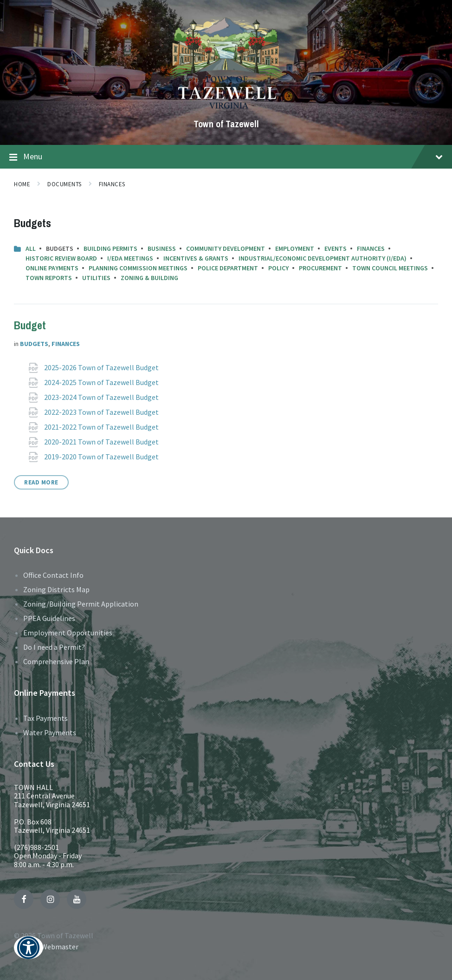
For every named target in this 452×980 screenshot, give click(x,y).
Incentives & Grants (196, 258)
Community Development (226, 248)
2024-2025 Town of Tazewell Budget (102, 382)
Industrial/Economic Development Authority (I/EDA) (323, 258)
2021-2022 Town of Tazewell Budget (102, 427)
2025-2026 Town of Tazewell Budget (102, 367)
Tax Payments (45, 718)
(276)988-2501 (36, 847)
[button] (29, 954)
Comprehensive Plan (56, 661)
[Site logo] (226, 108)
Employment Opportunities (68, 633)
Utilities (96, 278)
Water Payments (50, 732)
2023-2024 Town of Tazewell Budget (102, 397)
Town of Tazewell (226, 124)
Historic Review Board (61, 258)
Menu (226, 157)
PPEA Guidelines (49, 618)
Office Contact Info (53, 575)
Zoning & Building (149, 278)
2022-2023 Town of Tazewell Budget (102, 412)
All (31, 248)
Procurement (320, 268)
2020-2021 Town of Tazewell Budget (102, 442)
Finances (112, 184)
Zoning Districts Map (56, 589)
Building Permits (110, 248)
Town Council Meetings (390, 268)
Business (162, 248)
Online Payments (52, 268)
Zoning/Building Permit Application (81, 604)
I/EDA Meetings (130, 258)
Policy (278, 268)
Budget (30, 325)
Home (22, 184)
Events (336, 248)
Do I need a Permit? (54, 647)
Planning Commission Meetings (138, 268)
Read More (41, 482)
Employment (295, 248)
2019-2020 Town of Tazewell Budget (102, 457)
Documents (65, 184)
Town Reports (49, 278)
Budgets (34, 344)
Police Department (228, 268)
